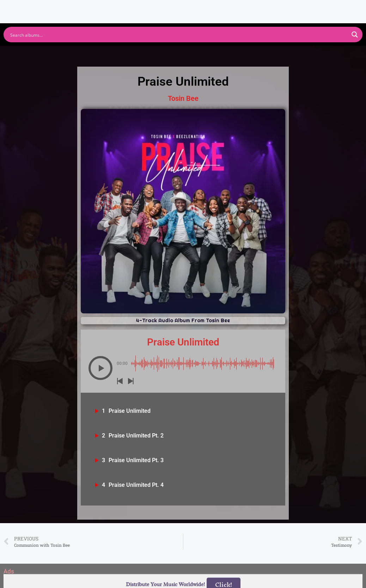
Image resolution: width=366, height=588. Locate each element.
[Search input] (178, 35)
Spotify (70, 54)
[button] (100, 368)
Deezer (261, 54)
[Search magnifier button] (355, 35)
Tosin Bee (183, 98)
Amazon (217, 54)
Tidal (300, 54)
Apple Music (165, 54)
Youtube (113, 54)
